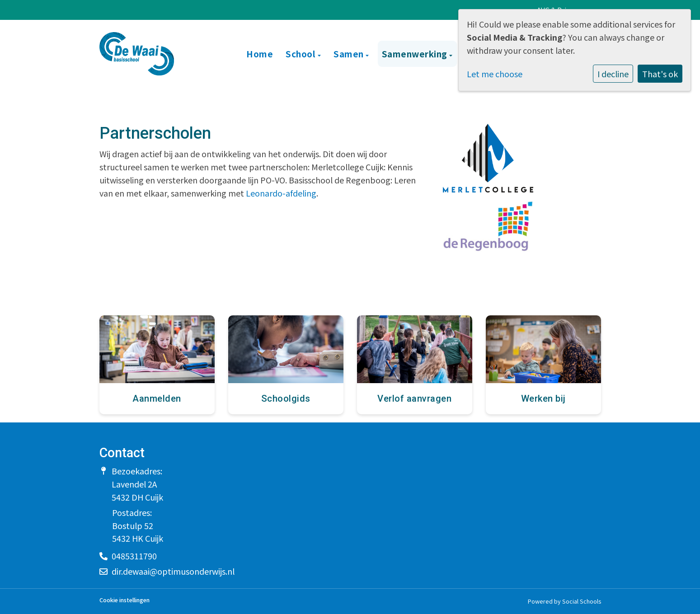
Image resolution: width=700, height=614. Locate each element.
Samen (350, 54)
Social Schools (582, 601)
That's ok (660, 74)
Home (260, 54)
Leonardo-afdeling (281, 193)
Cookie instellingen (124, 600)
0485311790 (134, 556)
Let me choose (495, 74)
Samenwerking (416, 54)
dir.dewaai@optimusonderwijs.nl (173, 571)
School (302, 54)
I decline (613, 74)
